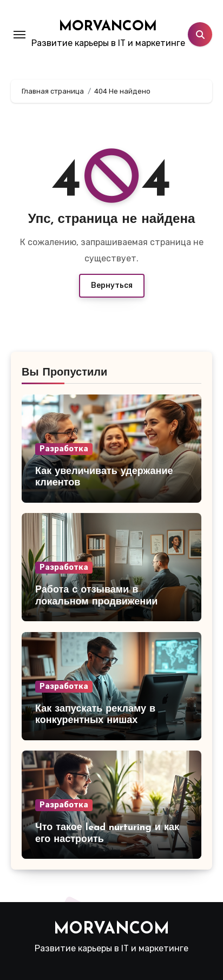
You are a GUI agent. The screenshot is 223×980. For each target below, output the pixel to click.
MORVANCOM (108, 27)
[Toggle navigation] (19, 35)
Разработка (64, 449)
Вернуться (112, 285)
